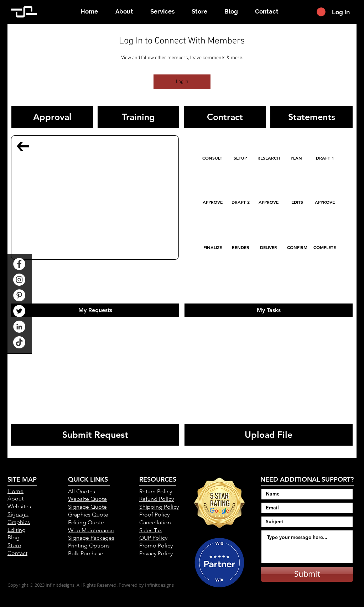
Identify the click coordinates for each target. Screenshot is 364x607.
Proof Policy (154, 515)
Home (15, 491)
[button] (321, 12)
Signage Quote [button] (87, 507)
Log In (182, 82)
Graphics (19, 522)
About (15, 499)
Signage (18, 514)
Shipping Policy (159, 507)
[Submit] (307, 574)
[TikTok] (19, 342)
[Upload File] (269, 435)
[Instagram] (19, 280)
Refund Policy (157, 499)
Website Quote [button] (87, 499)
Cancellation (155, 522)
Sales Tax (151, 530)
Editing (17, 530)
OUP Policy (153, 538)
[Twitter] (19, 311)
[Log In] (341, 12)
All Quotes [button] (82, 491)
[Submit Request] (95, 435)
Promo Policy (156, 546)
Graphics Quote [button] (88, 515)
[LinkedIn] (19, 327)
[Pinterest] (19, 295)
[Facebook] (19, 264)
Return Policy (156, 491)
